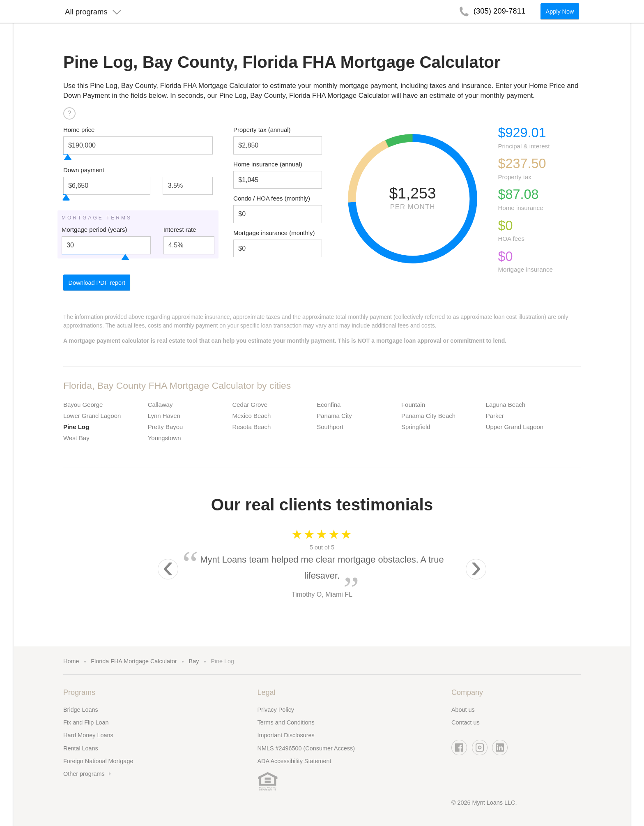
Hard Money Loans (88, 735)
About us (463, 710)
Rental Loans (81, 748)
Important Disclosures (286, 735)
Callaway (160, 405)
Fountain (413, 405)
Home (71, 661)
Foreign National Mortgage (98, 761)
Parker (495, 416)
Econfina (329, 405)
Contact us (466, 722)
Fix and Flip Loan (86, 722)
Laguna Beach (506, 405)
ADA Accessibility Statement (294, 761)
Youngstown (164, 438)
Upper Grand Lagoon (515, 427)
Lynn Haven (164, 416)
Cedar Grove (250, 405)
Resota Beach (252, 427)
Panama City (334, 416)
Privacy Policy (276, 710)
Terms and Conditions (286, 722)
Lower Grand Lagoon (92, 416)
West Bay (76, 438)
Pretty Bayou (166, 427)
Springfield (416, 427)
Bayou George (83, 405)
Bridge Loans (81, 710)
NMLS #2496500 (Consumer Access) (306, 748)
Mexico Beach (252, 416)
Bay (194, 661)
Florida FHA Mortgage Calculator (134, 661)
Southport (330, 427)
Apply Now (560, 15)
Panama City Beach (428, 416)
